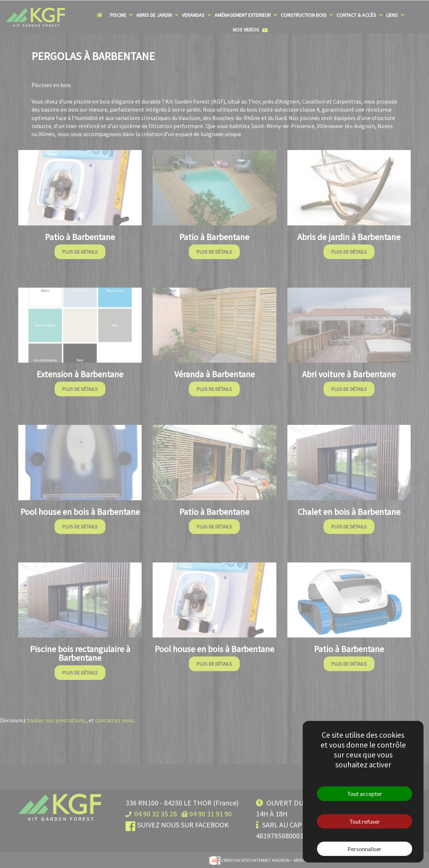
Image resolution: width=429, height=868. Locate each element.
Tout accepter (365, 794)
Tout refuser (365, 821)
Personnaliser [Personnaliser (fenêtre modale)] (364, 849)
